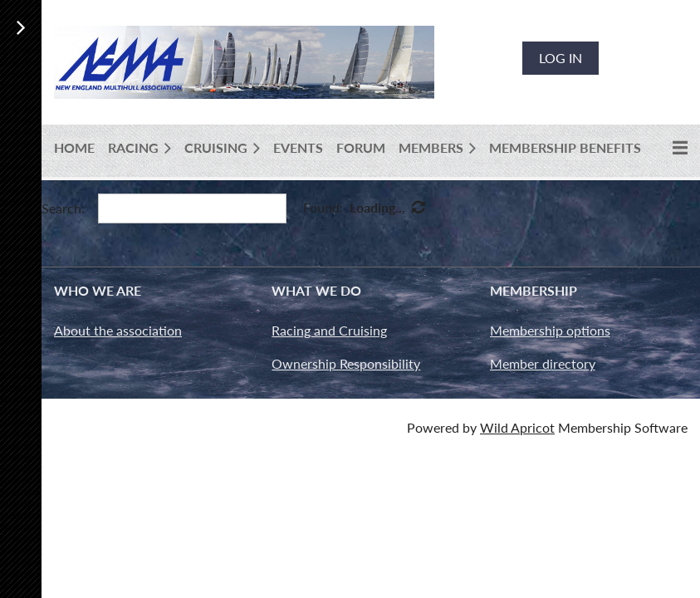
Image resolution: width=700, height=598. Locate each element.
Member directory (543, 363)
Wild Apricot (517, 427)
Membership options (550, 330)
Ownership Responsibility (346, 363)
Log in (560, 58)
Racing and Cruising (329, 330)
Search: (63, 208)
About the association (118, 330)
